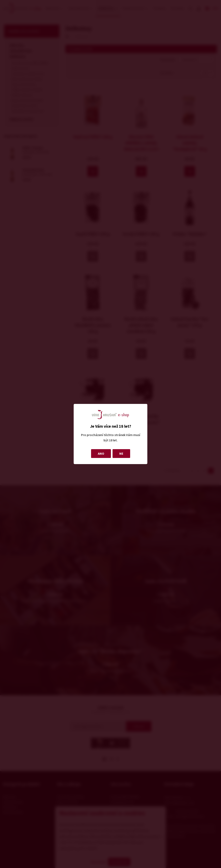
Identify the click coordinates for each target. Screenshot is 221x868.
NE (121, 453)
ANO (101, 453)
